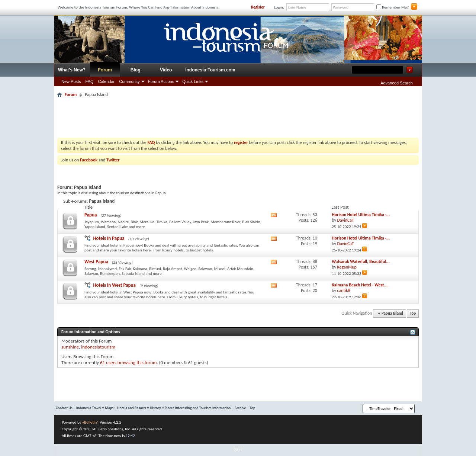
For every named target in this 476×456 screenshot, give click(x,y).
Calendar (107, 81)
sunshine (70, 347)
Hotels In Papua (109, 238)
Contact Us (64, 408)
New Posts (71, 81)
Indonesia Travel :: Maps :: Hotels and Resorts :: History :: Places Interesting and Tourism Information (154, 408)
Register (258, 7)
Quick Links (193, 81)
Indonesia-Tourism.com (210, 70)
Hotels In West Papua (114, 285)
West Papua (96, 262)
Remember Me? (393, 7)
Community (129, 81)
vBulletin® (91, 422)
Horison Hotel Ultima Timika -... (361, 215)
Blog (136, 70)
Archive (240, 408)
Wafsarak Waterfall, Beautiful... (361, 261)
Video (166, 70)
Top (413, 313)
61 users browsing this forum (128, 362)
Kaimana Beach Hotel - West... (360, 285)
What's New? (72, 70)
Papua (91, 215)
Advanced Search (397, 83)
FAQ (90, 81)
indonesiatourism (98, 347)
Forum (105, 70)
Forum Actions (161, 81)
